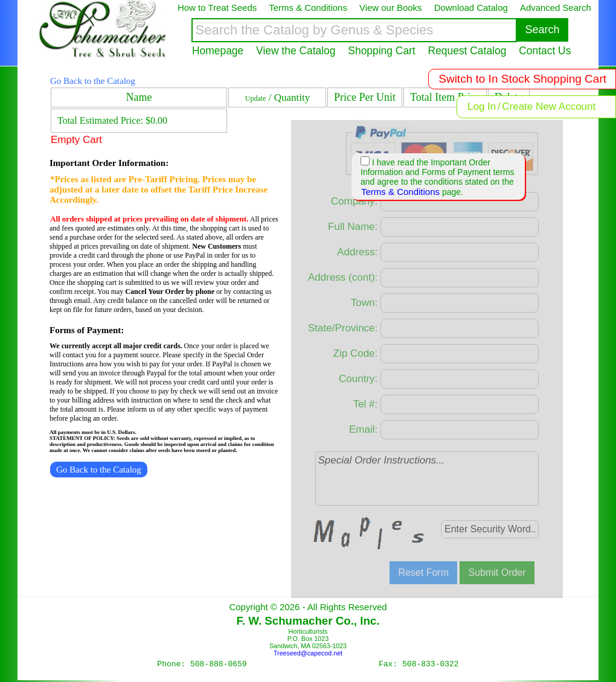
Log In (482, 107)
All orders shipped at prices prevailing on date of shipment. (149, 219)
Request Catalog (467, 51)
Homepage (218, 51)
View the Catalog (296, 51)
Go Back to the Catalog (93, 81)
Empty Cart (76, 140)
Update (256, 98)
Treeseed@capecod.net (308, 653)
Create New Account (549, 107)
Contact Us (545, 51)
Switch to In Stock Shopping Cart (522, 79)
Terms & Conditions (400, 192)
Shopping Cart (381, 51)
